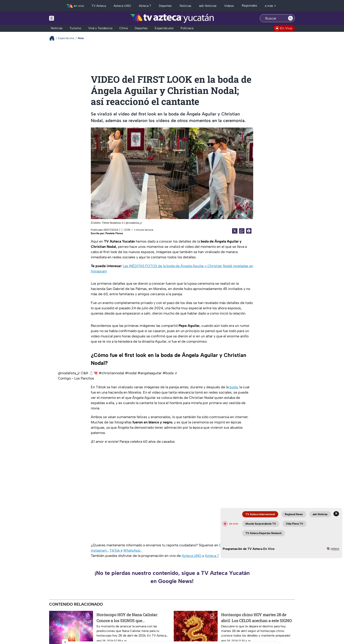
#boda (168, 373)
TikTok (115, 550)
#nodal (131, 373)
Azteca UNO (192, 556)
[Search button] (290, 18)
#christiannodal (111, 373)
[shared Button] (242, 231)
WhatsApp (132, 550)
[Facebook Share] (249, 231)
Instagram (99, 550)
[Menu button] (67, 18)
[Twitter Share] (235, 231)
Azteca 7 (212, 556)
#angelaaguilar (150, 373)
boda (234, 387)
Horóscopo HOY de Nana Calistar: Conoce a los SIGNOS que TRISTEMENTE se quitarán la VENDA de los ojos (131, 618)
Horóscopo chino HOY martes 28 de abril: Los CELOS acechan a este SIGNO (256, 618)
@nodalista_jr (69, 373)
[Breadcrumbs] (54, 38)
